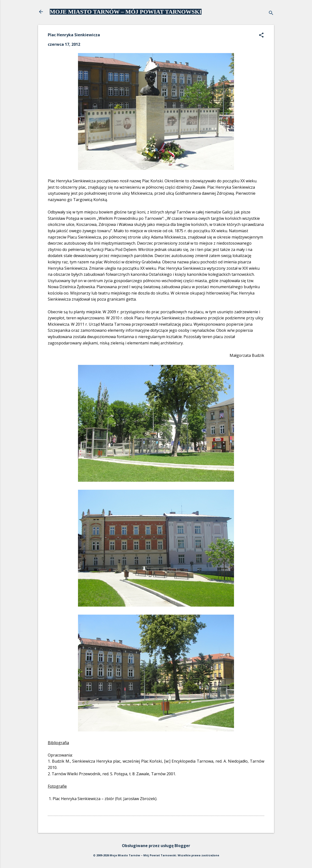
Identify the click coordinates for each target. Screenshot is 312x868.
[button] (261, 35)
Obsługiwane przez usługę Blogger (156, 846)
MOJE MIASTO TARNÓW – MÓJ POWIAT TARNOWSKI (126, 12)
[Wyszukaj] (271, 13)
